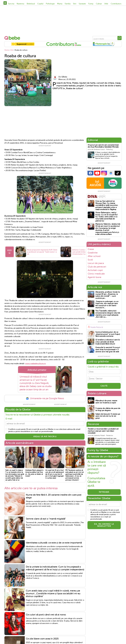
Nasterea (20, 4)
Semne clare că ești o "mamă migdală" (46, 520)
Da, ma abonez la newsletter (104, 526)
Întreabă (104, 493)
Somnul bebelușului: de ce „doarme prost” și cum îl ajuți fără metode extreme (108, 334)
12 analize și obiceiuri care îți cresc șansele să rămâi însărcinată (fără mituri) (108, 342)
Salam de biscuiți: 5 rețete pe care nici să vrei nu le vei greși (108, 417)
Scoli (90, 260)
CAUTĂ (104, 387)
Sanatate (82, 4)
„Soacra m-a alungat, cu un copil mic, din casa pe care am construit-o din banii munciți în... (107, 305)
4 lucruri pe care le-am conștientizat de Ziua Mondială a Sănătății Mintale (103, 146)
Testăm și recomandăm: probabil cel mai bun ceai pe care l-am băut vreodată (103, 432)
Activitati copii (95, 270)
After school (94, 256)
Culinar (99, 4)
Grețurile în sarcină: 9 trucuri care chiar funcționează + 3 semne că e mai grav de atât (108, 350)
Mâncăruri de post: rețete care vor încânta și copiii (106, 403)
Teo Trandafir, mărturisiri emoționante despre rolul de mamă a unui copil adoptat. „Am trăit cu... (108, 314)
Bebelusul (31, 4)
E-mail (9, 419)
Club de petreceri (97, 267)
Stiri (75, 4)
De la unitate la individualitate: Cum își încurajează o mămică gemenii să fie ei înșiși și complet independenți (55, 569)
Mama (60, 4)
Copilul (40, 4)
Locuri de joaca (96, 263)
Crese (91, 249)
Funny (91, 4)
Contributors (116, 4)
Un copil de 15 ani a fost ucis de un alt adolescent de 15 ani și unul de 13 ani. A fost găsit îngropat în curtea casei (55, 475)
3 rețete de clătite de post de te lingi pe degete (108, 410)
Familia (68, 4)
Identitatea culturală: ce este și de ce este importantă (54, 543)
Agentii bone (94, 277)
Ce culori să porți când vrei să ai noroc (46, 615)
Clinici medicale (96, 274)
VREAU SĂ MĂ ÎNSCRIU (45, 437)
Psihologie (50, 4)
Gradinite (93, 253)
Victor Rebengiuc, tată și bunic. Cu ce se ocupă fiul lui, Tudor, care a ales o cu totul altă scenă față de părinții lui (106, 217)
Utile (106, 4)
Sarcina (11, 4)
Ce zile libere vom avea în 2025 (42, 639)
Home (7, 50)
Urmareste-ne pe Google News (45, 399)
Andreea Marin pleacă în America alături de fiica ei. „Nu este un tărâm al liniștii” (34, 474)
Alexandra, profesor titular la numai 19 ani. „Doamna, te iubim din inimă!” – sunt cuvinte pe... (108, 295)
